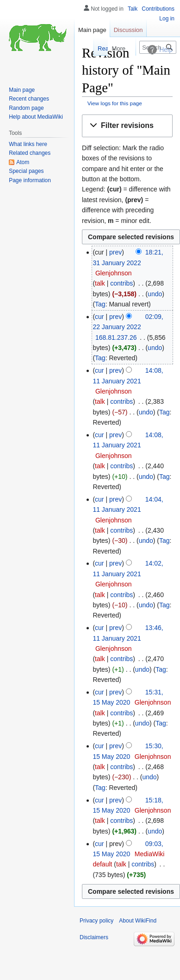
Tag (100, 304)
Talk (133, 9)
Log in (167, 19)
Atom (23, 162)
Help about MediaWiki (36, 117)
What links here (28, 144)
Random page (26, 108)
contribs (121, 283)
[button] (127, 126)
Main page (92, 30)
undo (155, 294)
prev (115, 252)
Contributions (158, 9)
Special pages (26, 171)
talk (100, 283)
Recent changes (29, 99)
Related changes (30, 153)
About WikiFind (138, 921)
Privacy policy (96, 921)
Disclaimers (94, 937)
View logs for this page (115, 103)
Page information (30, 180)
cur (99, 317)
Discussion (128, 30)
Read (94, 48)
